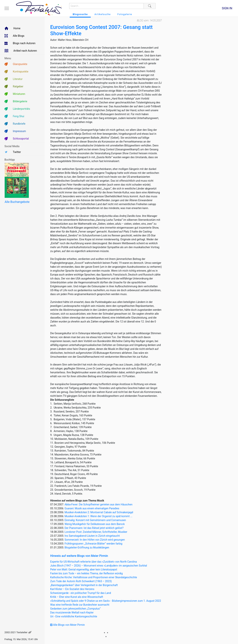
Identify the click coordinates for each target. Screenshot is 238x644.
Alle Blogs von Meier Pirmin (67, 625)
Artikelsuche (103, 14)
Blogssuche (80, 14)
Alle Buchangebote (17, 202)
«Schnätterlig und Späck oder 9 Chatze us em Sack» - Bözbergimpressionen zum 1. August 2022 (106, 601)
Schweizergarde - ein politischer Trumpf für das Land (81, 593)
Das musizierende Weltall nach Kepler (72, 613)
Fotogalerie (125, 14)
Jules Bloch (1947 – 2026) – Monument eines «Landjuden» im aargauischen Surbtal (99, 566)
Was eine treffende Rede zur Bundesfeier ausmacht (80, 605)
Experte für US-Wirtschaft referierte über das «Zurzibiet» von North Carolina (94, 562)
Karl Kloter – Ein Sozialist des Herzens (72, 589)
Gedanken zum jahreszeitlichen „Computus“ (75, 609)
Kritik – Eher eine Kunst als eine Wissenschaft (77, 597)
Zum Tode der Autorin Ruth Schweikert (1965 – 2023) (81, 581)
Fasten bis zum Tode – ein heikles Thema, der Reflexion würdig (86, 573)
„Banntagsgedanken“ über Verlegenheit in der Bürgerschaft (84, 585)
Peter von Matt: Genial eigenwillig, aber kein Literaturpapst (84, 569)
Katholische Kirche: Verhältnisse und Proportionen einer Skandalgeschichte (94, 577)
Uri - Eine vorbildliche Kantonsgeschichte (74, 616)
